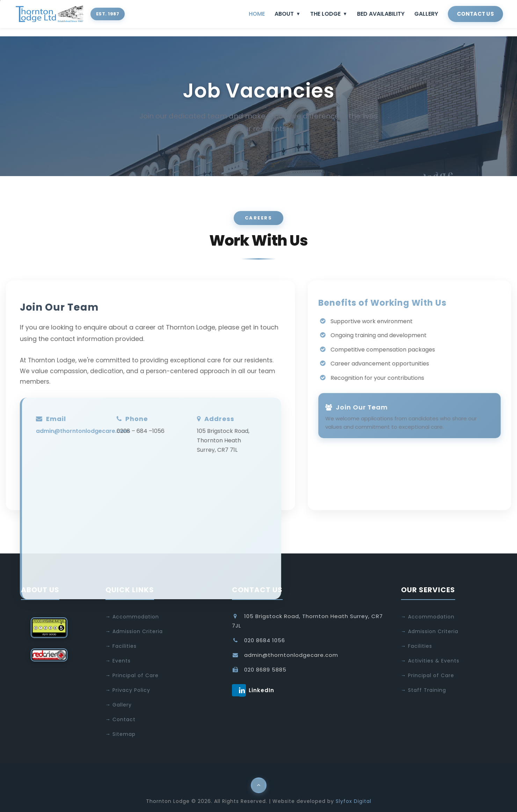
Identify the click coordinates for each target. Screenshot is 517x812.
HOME (257, 14)
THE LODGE (329, 14)
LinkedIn (242, 690)
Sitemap (124, 734)
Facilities (125, 646)
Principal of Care (136, 675)
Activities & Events (434, 661)
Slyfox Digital (354, 801)
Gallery (122, 705)
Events (122, 661)
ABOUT (287, 14)
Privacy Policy (131, 690)
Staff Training (427, 690)
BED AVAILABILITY (381, 14)
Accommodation (136, 617)
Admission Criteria (138, 631)
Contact (124, 719)
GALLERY (426, 14)
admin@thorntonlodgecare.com (74, 431)
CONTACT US (475, 14)
